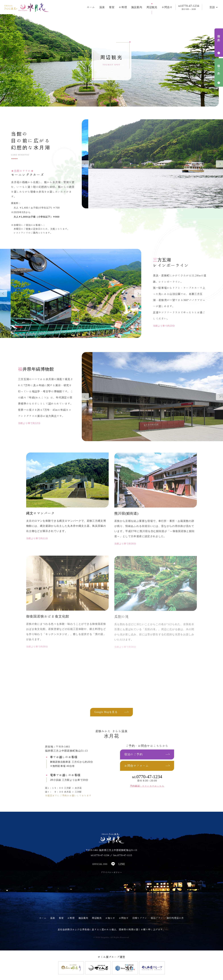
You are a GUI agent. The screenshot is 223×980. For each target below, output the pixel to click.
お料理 (123, 7)
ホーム (91, 7)
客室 (112, 7)
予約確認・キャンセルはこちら (147, 786)
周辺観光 (152, 7)
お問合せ (167, 7)
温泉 (102, 7)
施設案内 (137, 7)
